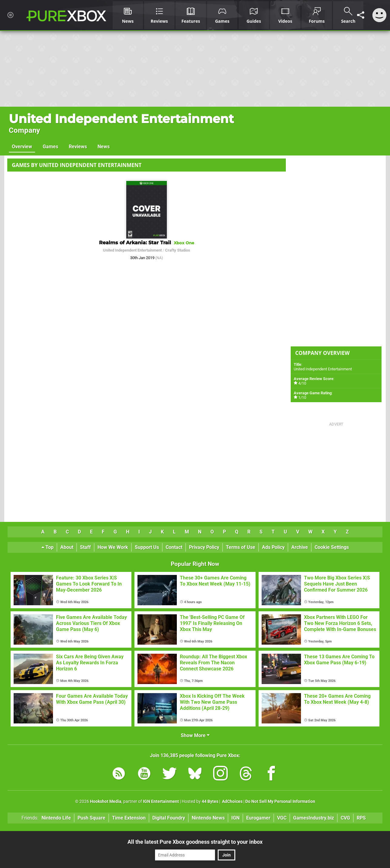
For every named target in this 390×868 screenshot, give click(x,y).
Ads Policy (273, 547)
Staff (85, 547)
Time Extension (129, 818)
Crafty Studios (178, 250)
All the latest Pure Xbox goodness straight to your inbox (195, 842)
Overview (22, 147)
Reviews (78, 147)
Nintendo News (208, 818)
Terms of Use (241, 547)
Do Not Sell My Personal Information (280, 801)
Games (50, 147)
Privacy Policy (204, 547)
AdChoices (232, 801)
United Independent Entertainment (121, 119)
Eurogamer (258, 818)
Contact (174, 547)
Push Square (91, 818)
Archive (300, 547)
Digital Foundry (169, 818)
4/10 (302, 383)
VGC (282, 818)
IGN (235, 818)
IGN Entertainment (161, 801)
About (67, 547)
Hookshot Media (106, 801)
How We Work (113, 547)
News (104, 147)
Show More (195, 735)
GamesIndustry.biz (314, 818)
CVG (345, 818)
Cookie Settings (332, 547)
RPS (361, 818)
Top (48, 547)
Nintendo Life (56, 818)
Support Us (147, 547)
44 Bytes (210, 801)
